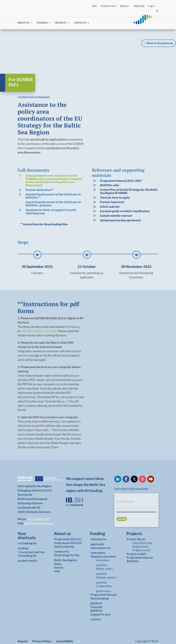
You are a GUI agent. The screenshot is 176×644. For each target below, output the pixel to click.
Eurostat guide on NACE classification (125, 201)
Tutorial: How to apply (115, 188)
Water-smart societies (104, 561)
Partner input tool (112, 192)
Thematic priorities (103, 546)
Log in (152, 6)
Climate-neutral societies (106, 570)
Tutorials (96, 597)
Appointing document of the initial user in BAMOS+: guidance (53, 194)
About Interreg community (64, 539)
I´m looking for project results (27, 548)
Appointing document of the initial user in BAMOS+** (53, 186)
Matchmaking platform (100, 591)
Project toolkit (136, 544)
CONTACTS (80, 23)
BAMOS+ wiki (109, 175)
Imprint (23, 631)
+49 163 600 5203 (39, 509)
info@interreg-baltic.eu (39, 513)
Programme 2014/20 (68, 533)
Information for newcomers (101, 540)
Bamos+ (125, 6)
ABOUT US (23, 23)
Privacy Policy (42, 631)
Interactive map (142, 533)
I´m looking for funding (27, 536)
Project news (140, 537)
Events (59, 557)
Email (125, 492)
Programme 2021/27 (68, 529)
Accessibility (65, 631)
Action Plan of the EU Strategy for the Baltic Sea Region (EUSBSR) (129, 181)
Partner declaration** (40, 180)
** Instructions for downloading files (44, 214)
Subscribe (139, 6)
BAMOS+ (97, 601)
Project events (141, 540)
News (58, 554)
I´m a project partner (31, 542)
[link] (51, 171)
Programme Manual (103, 585)
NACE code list (110, 197)
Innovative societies (103, 553)
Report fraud (27, 637)
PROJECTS (61, 23)
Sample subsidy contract (116, 206)
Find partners (108, 6)
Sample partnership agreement (120, 210)
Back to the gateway (160, 43)
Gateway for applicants (98, 532)
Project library (136, 529)
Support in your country (101, 607)
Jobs (94, 6)
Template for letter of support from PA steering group (51, 202)
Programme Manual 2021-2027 (121, 171)
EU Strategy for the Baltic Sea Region (67, 548)
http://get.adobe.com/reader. (40, 321)
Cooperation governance (104, 579)
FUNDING (42, 23)
